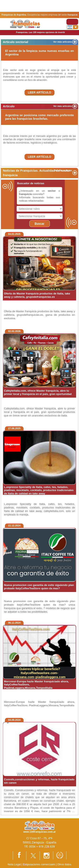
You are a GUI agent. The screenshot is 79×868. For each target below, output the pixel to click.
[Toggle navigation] (72, 22)
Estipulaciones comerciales (39, 864)
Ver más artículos (63, 42)
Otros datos (64, 864)
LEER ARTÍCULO (39, 92)
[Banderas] (72, 27)
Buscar (39, 224)
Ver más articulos (63, 106)
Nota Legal (14, 864)
